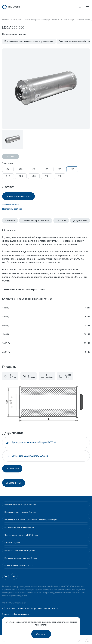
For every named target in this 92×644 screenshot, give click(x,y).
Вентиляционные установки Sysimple (20, 512)
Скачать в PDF (14, 483)
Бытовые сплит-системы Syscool (19, 566)
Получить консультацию (18, 196)
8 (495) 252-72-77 (10, 608)
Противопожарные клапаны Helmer (19, 527)
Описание (10, 220)
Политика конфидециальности (15, 614)
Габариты (61, 220)
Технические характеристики (36, 220)
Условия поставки (11, 205)
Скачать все (12, 469)
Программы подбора (12, 209)
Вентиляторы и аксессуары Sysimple (20, 504)
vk (14, 576)
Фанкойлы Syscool (12, 543)
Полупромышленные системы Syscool (21, 558)
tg (6, 576)
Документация (80, 220)
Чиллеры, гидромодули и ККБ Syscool (21, 535)
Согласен (41, 634)
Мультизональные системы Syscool (20, 550)
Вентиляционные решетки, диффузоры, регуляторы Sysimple (31, 520)
